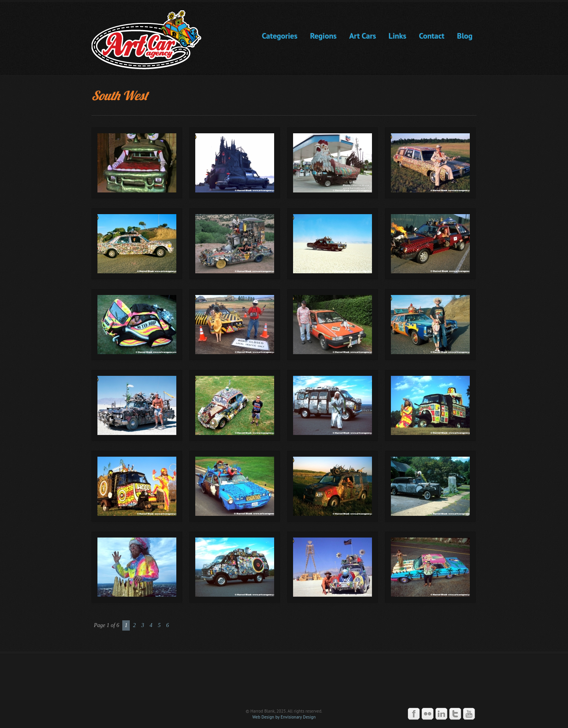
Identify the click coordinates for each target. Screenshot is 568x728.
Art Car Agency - (152, 40)
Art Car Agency (284, 681)
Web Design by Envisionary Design (284, 717)
